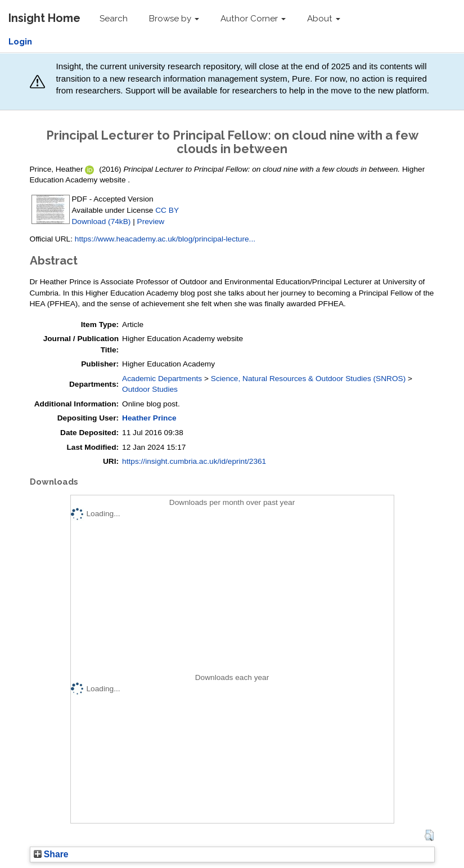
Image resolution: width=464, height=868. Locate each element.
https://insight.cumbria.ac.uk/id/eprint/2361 (194, 461)
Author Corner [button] (253, 19)
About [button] (324, 19)
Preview (151, 222)
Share (51, 854)
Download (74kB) (102, 222)
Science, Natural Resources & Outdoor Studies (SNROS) (308, 379)
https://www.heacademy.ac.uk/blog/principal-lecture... (165, 239)
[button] (429, 835)
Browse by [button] (174, 19)
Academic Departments (162, 379)
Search (114, 19)
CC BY (167, 210)
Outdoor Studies (150, 389)
